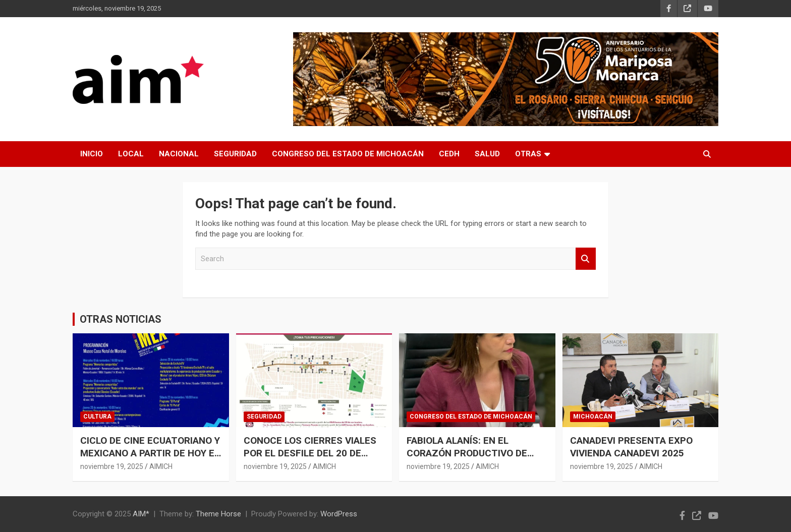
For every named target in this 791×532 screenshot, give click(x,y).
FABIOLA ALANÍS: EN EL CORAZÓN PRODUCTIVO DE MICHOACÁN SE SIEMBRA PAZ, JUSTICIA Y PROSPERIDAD (474, 459)
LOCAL (131, 154)
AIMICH (161, 466)
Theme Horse (218, 514)
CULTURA (97, 417)
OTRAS (528, 154)
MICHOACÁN (593, 417)
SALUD (487, 154)
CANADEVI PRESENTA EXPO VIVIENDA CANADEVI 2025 (631, 447)
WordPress (339, 514)
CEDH (449, 154)
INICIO (92, 154)
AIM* (141, 514)
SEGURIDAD (235, 154)
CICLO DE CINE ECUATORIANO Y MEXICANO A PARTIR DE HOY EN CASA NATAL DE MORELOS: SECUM (151, 459)
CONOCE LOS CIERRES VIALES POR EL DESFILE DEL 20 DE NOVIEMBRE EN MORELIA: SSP (310, 453)
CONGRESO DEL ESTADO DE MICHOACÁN (348, 154)
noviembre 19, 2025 (112, 466)
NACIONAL (179, 154)
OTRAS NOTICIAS (121, 319)
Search (586, 259)
